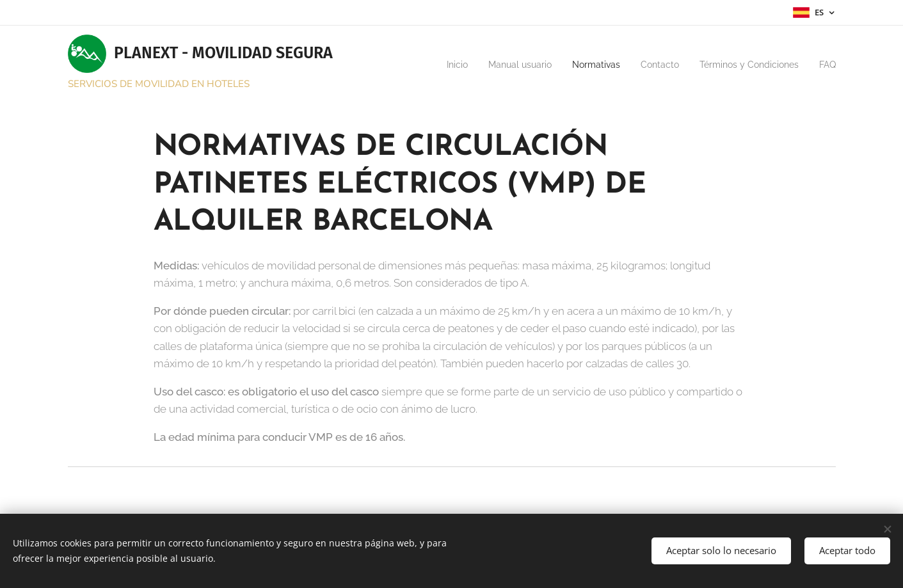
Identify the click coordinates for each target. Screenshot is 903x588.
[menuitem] (404, 65)
